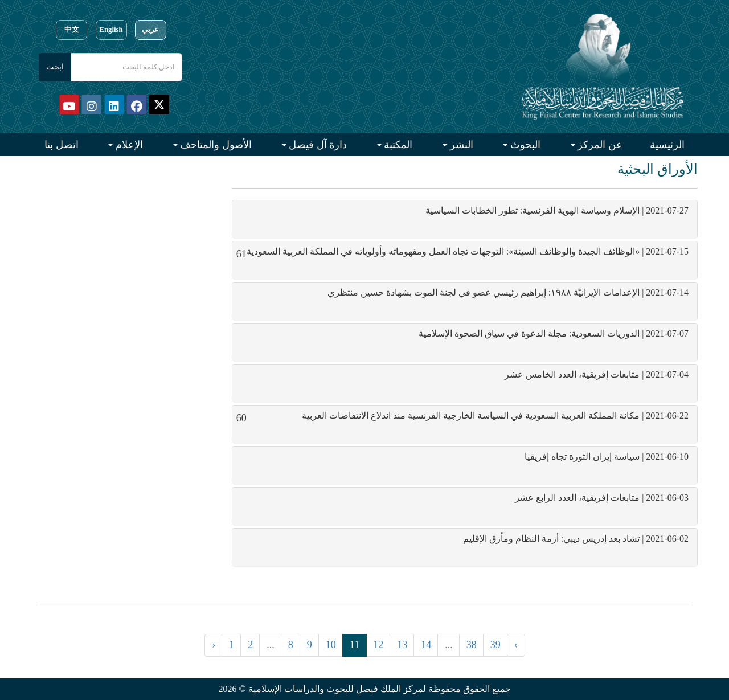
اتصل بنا (62, 145)
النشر (460, 145)
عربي (150, 30)
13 (402, 645)
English (111, 30)
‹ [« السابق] (214, 645)
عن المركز (599, 145)
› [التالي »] (516, 645)
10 (331, 645)
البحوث (524, 145)
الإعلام (128, 145)
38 (472, 645)
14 (426, 645)
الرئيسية (667, 145)
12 (378, 645)
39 (495, 645)
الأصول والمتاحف (215, 145)
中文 (72, 30)
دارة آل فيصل (317, 145)
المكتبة (397, 145)
